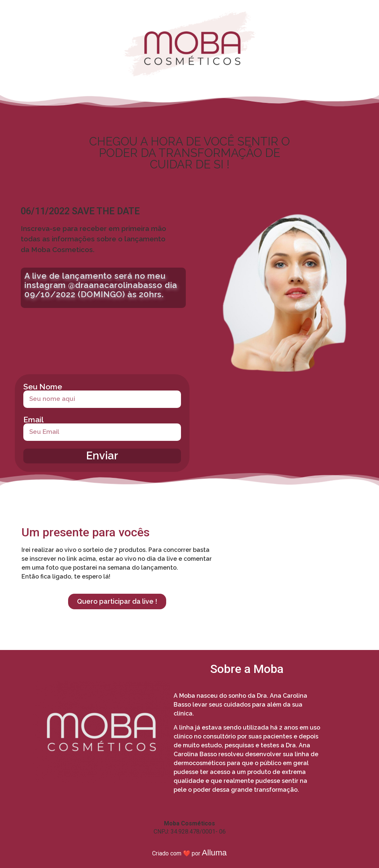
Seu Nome (43, 387)
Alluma (214, 853)
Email (33, 420)
